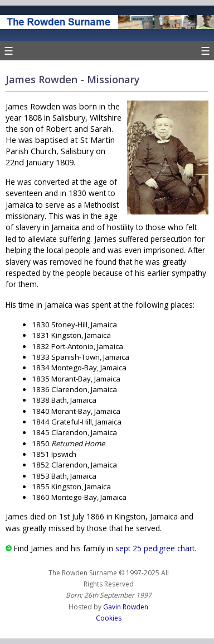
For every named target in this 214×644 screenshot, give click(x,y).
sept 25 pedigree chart (155, 548)
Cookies (109, 618)
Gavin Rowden (126, 607)
